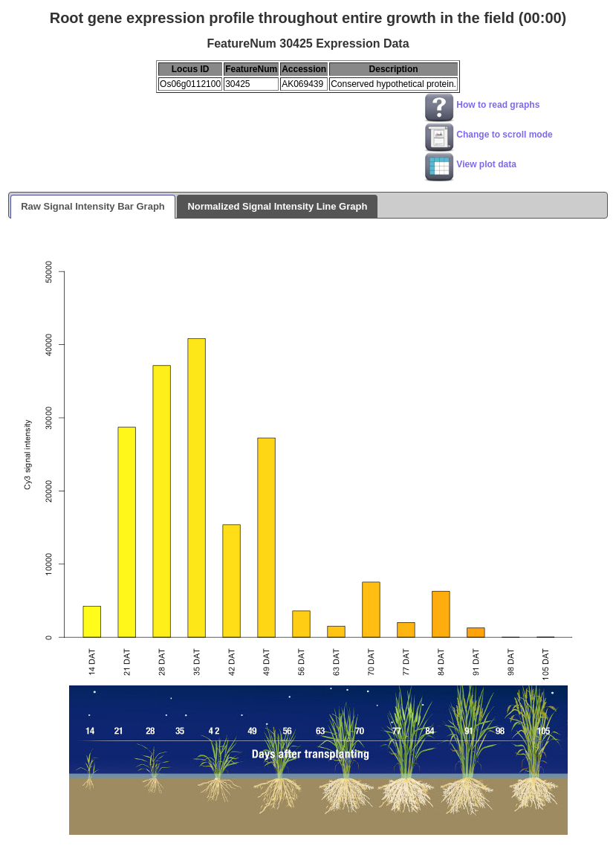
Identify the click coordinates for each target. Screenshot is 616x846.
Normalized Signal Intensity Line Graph (277, 206)
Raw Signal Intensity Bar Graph (93, 206)
